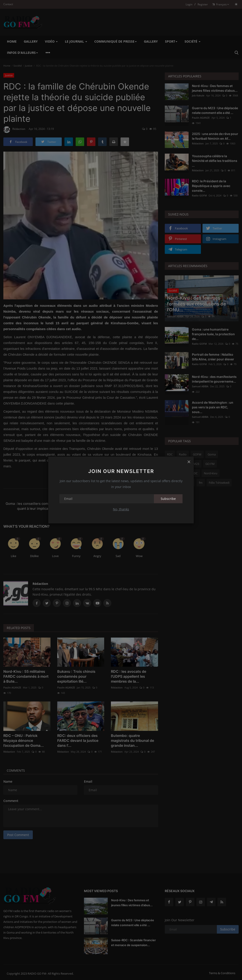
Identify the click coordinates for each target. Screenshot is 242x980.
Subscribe (168, 499)
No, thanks (121, 509)
